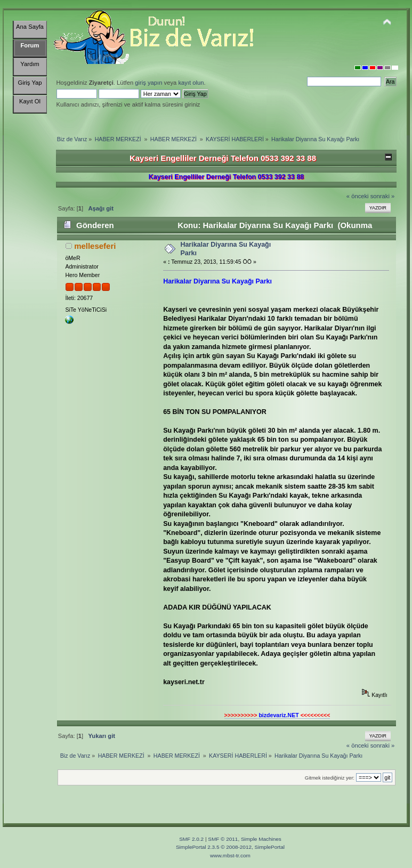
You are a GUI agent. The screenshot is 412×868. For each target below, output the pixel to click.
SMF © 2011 (223, 839)
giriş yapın (148, 83)
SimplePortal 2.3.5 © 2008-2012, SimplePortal (230, 847)
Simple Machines (261, 839)
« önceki (358, 196)
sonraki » (383, 196)
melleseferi (95, 246)
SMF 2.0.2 (191, 839)
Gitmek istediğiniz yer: (330, 778)
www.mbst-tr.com (230, 855)
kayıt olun (191, 83)
